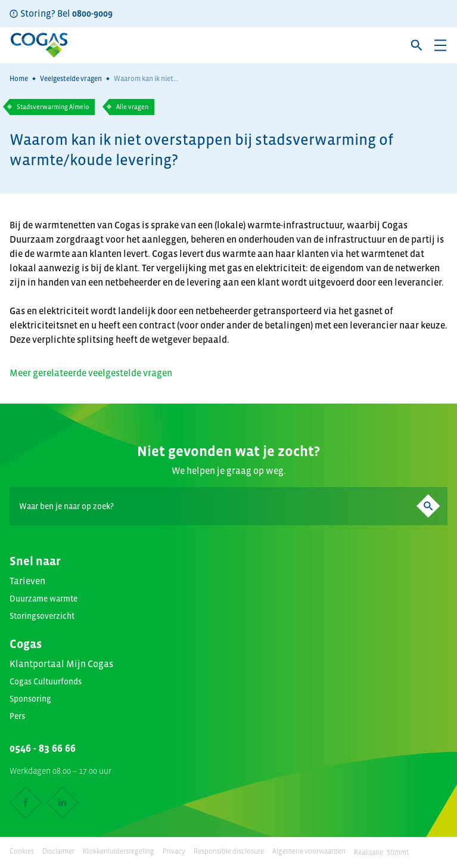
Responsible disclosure (229, 851)
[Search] (228, 506)
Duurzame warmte (43, 599)
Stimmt (398, 852)
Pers (17, 716)
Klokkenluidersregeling (119, 851)
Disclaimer (58, 851)
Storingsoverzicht (42, 616)
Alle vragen (132, 107)
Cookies (22, 851)
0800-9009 (92, 13)
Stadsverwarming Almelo (53, 107)
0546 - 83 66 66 (43, 748)
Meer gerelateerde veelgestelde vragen (91, 373)
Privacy (174, 851)
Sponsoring (30, 699)
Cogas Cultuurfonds (46, 681)
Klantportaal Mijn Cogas (61, 664)
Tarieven (27, 581)
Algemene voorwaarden (309, 851)
